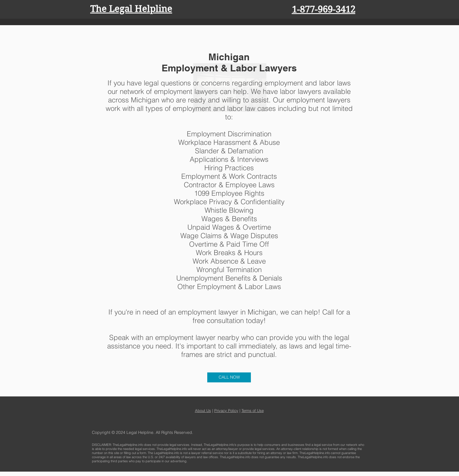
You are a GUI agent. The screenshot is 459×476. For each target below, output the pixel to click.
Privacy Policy (226, 410)
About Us (203, 410)
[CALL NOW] (229, 377)
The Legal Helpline (131, 9)
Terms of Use (253, 410)
